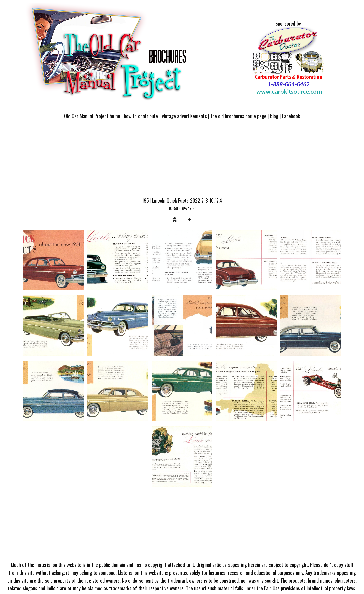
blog (274, 116)
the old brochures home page (238, 116)
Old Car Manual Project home (92, 116)
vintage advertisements (184, 116)
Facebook (291, 116)
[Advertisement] (182, 161)
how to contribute (141, 116)
